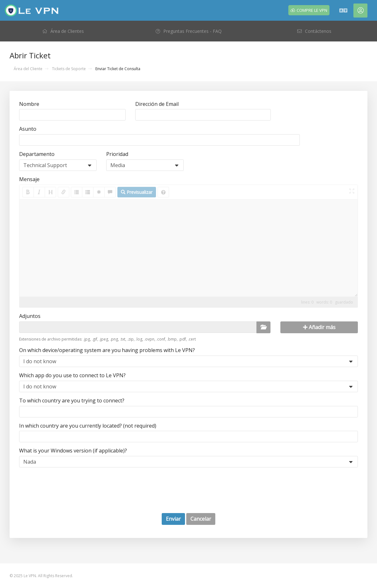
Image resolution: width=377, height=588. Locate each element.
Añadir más (319, 327)
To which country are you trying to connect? (72, 401)
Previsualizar (137, 192)
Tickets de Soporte (69, 69)
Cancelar (201, 519)
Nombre (29, 104)
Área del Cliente (28, 69)
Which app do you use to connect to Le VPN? (72, 375)
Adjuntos (30, 316)
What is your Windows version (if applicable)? (73, 451)
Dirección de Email (157, 104)
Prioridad (117, 154)
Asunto (28, 129)
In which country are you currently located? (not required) (88, 426)
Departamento (37, 154)
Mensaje (29, 179)
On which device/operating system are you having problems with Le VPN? (107, 350)
